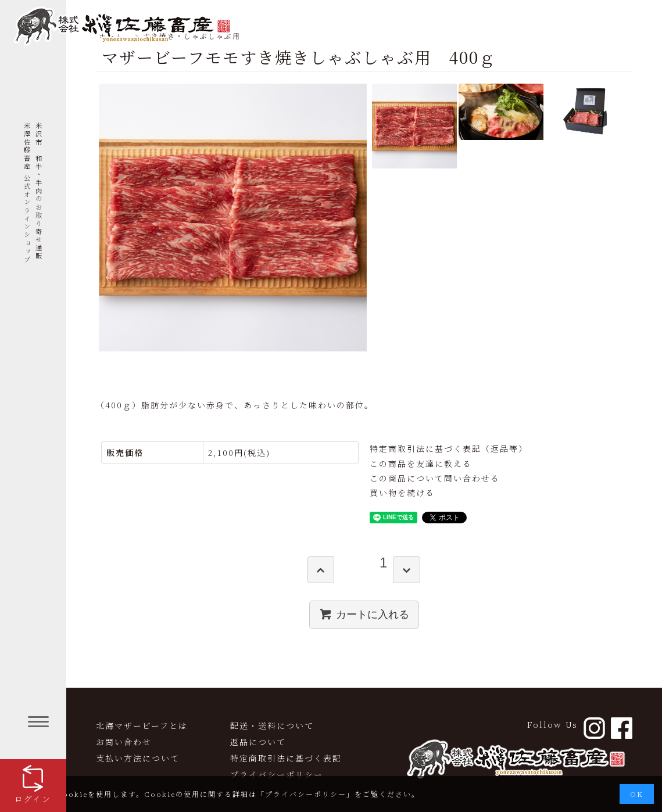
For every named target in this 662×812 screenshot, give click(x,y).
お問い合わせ (124, 742)
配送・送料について (272, 725)
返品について (258, 742)
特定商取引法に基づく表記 (286, 758)
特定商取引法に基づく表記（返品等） (449, 448)
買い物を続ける (402, 493)
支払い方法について (138, 758)
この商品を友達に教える (421, 464)
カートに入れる (364, 614)
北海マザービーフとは (142, 725)
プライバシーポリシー (277, 774)
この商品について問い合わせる (435, 478)
